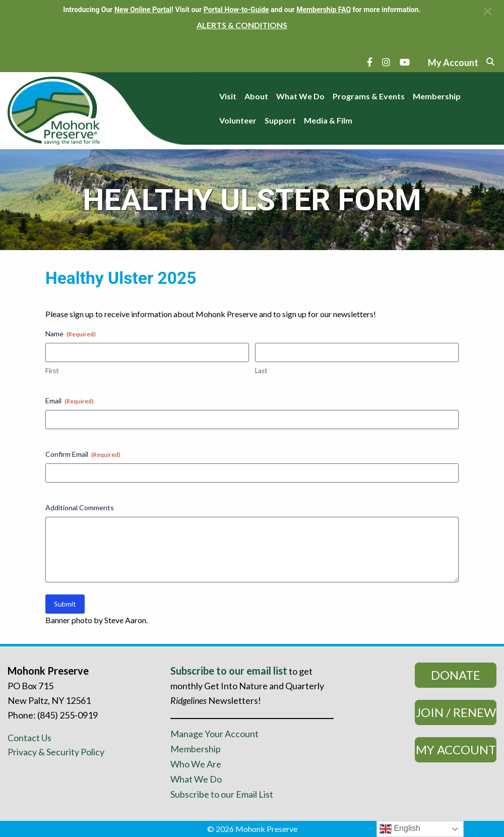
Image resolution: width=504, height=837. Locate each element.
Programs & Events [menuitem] (369, 96)
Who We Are (196, 764)
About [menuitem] (256, 96)
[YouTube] (405, 62)
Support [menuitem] (280, 120)
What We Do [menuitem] (300, 96)
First (52, 371)
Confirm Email (83, 454)
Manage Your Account (214, 734)
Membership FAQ (324, 10)
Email (70, 401)
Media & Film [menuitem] (328, 120)
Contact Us (29, 738)
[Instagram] (386, 62)
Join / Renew (456, 712)
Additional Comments (80, 507)
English (400, 829)
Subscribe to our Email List (222, 794)
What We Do (196, 779)
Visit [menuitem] (228, 96)
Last (261, 371)
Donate (456, 675)
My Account (456, 750)
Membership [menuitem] (437, 96)
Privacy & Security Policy (56, 752)
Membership (196, 749)
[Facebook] (370, 62)
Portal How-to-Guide (236, 10)
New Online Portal (143, 10)
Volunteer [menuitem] (238, 120)
